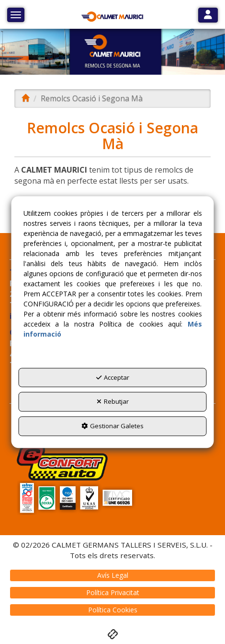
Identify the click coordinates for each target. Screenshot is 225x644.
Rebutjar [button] (113, 402)
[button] (112, 17)
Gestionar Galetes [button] (112, 426)
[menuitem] (112, 575)
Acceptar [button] (113, 377)
